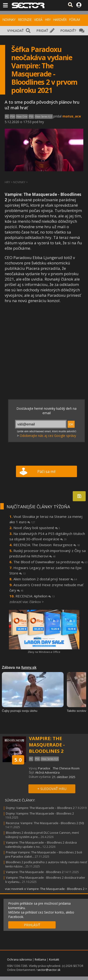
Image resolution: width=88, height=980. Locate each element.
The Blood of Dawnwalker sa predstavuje (50, 562)
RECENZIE (25, 20)
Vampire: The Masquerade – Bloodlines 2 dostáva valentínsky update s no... (41, 845)
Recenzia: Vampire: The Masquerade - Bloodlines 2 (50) (45, 823)
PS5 (31, 117)
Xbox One (22, 117)
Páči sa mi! (46, 472)
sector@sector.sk (49, 970)
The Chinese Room (66, 768)
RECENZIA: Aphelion (35, 596)
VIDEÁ (38, 20)
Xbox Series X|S (44, 117)
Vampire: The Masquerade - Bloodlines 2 (35, 872)
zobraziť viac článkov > (27, 602)
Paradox (44, 768)
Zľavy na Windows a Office (44, 652)
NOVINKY (9, 20)
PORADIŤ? (68, 31)
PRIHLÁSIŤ (32, 925)
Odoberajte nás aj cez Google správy (48, 436)
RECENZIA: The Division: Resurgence (47, 545)
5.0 (18, 760)
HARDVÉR (60, 20)
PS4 (12, 117)
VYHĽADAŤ (15, 31)
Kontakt (54, 960)
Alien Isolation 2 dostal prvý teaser (45, 579)
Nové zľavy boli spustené (37, 528)
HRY (48, 20)
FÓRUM (74, 20)
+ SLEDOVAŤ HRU (52, 789)
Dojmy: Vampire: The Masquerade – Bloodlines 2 (40, 808)
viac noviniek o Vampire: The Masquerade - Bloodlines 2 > (46, 889)
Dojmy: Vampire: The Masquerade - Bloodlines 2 (40, 813)
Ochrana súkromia (19, 960)
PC (7, 117)
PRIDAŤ (42, 31)
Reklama (40, 960)
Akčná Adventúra (47, 772)
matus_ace (72, 116)
